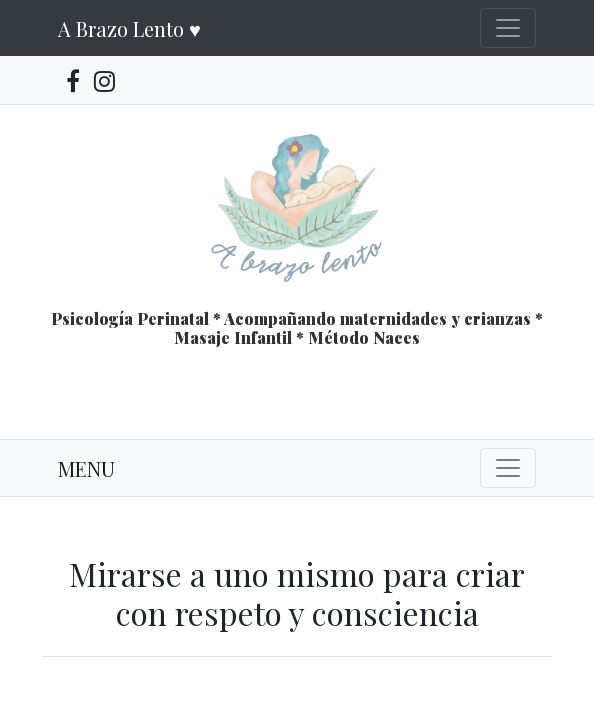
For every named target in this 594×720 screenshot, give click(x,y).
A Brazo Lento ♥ (129, 28)
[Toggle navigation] (508, 28)
